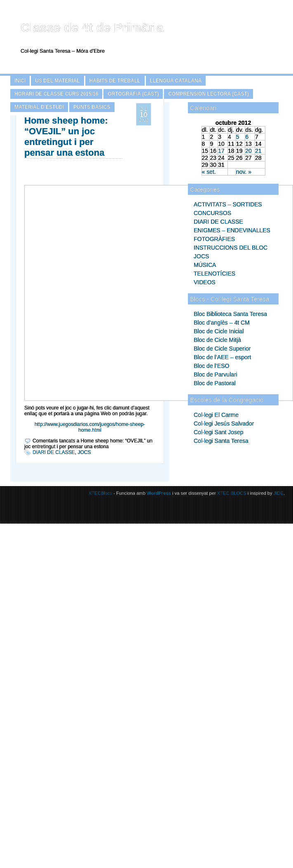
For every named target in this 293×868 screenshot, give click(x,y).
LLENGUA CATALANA (176, 81)
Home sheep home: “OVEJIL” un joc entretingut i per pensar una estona (66, 137)
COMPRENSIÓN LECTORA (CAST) (208, 94)
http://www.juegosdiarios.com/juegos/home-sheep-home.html (90, 427)
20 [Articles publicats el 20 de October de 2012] (248, 151)
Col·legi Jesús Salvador (224, 423)
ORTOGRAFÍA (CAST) (133, 94)
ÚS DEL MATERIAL (57, 81)
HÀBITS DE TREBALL (115, 81)
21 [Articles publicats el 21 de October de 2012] (258, 151)
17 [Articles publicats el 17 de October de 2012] (221, 151)
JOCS (84, 452)
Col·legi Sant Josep (219, 432)
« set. (209, 172)
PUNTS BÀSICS (92, 107)
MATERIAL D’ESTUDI (39, 107)
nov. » (244, 172)
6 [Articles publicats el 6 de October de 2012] (247, 137)
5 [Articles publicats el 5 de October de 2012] (238, 137)
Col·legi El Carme (216, 415)
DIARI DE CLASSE (54, 452)
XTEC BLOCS (232, 493)
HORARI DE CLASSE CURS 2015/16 (56, 94)
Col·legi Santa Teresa (221, 441)
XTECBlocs (101, 493)
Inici (20, 81)
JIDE (279, 493)
